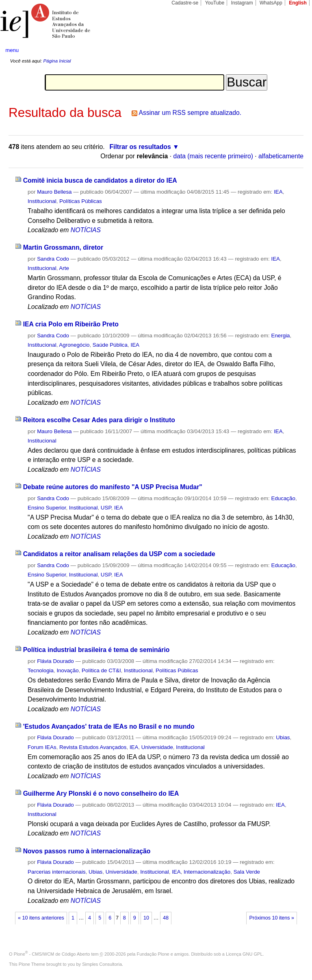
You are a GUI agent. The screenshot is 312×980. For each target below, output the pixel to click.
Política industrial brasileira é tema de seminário (96, 650)
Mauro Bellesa (54, 192)
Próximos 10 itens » (272, 918)
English (298, 3)
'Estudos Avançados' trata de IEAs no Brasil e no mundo (109, 726)
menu (12, 50)
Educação (283, 498)
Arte (64, 268)
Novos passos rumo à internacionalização (87, 851)
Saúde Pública (110, 345)
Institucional (42, 201)
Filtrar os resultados (140, 147)
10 (146, 918)
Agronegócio (74, 345)
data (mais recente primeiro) (213, 156)
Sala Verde (247, 872)
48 (166, 918)
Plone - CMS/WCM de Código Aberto (52, 954)
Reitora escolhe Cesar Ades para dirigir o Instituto (99, 420)
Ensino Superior (47, 508)
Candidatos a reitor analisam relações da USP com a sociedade (119, 554)
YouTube (215, 3)
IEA (278, 192)
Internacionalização (207, 872)
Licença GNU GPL (244, 954)
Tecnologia (41, 670)
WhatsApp (271, 3)
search (290, 50)
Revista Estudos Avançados (93, 747)
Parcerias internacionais (57, 872)
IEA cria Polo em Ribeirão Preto (71, 324)
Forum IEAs (42, 747)
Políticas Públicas (81, 201)
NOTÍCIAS (86, 230)
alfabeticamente (281, 156)
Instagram (242, 3)
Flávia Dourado (55, 661)
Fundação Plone (153, 954)
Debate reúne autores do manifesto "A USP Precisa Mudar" (113, 487)
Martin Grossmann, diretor (63, 247)
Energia (280, 336)
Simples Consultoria (102, 964)
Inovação (67, 670)
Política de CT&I (101, 670)
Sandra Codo (53, 259)
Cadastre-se (185, 3)
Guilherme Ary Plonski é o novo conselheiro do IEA (101, 793)
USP (106, 508)
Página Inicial (57, 61)
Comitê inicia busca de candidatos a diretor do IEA (100, 180)
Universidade (157, 747)
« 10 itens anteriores (41, 918)
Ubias (283, 737)
